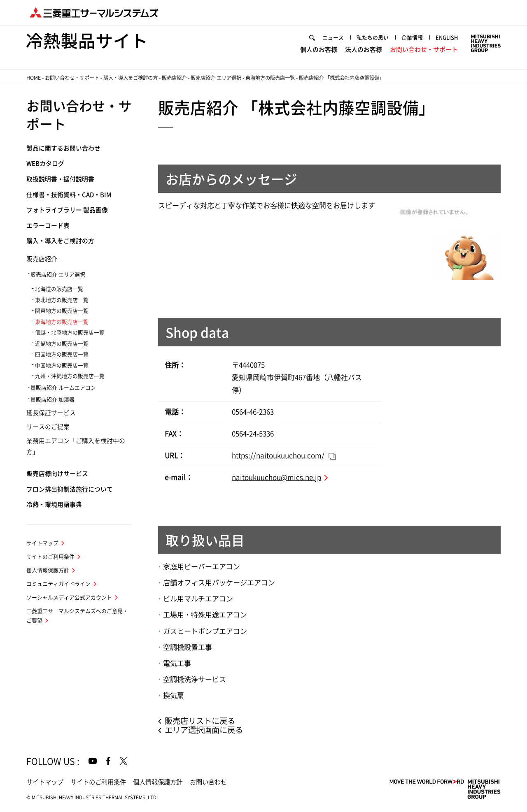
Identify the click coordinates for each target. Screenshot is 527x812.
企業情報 (412, 38)
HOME (34, 78)
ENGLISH (447, 38)
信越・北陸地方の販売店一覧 (70, 333)
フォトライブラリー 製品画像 (67, 210)
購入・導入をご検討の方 (131, 78)
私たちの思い (373, 38)
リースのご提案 (48, 427)
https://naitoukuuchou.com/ (278, 456)
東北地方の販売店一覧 (62, 300)
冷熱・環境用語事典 (54, 505)
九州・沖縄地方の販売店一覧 (70, 376)
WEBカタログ (45, 164)
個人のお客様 (319, 50)
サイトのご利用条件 (50, 557)
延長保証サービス (51, 413)
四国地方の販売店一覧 (62, 354)
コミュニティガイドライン (58, 584)
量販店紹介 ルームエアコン (63, 388)
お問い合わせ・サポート (424, 50)
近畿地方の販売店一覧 (62, 344)
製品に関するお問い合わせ (63, 148)
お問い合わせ (208, 782)
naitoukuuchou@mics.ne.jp (276, 477)
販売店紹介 (174, 78)
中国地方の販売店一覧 (62, 365)
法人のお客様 (364, 50)
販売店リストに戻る (200, 721)
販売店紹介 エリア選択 (216, 78)
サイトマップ (42, 543)
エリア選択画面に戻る (204, 730)
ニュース (333, 38)
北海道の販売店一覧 (59, 289)
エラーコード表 (48, 226)
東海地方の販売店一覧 (270, 78)
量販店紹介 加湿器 (52, 400)
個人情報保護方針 (48, 570)
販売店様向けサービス (57, 474)
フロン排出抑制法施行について (70, 489)
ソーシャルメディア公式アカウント (69, 597)
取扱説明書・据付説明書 (60, 179)
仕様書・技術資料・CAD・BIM (69, 195)
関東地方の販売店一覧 (62, 311)
